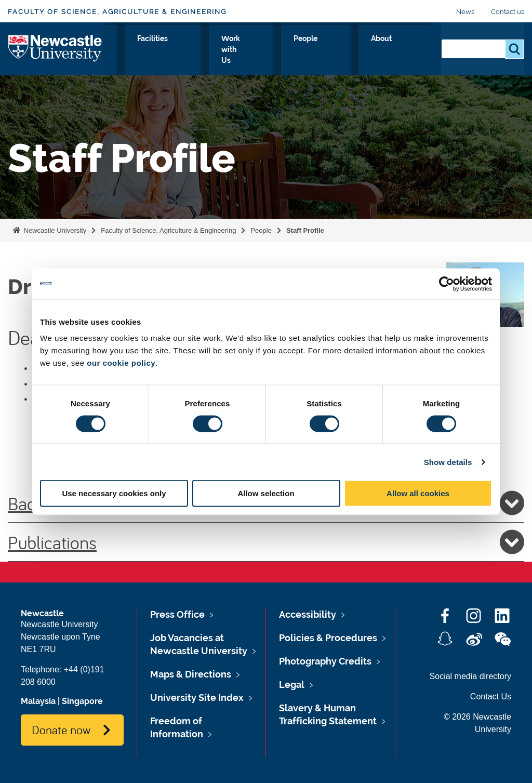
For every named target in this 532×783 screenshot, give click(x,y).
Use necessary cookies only (114, 493)
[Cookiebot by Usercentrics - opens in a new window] (447, 284)
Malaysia (38, 701)
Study (150, 50)
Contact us (508, 12)
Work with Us (311, 50)
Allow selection (266, 493)
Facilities (250, 50)
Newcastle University (54, 230)
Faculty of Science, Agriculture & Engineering (117, 12)
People (369, 50)
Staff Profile (305, 230)
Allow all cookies (418, 493)
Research (197, 50)
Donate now (61, 729)
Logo (55, 48)
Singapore (82, 701)
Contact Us (491, 696)
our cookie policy (121, 363)
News (465, 12)
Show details (448, 462)
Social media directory (470, 676)
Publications (266, 542)
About (412, 50)
